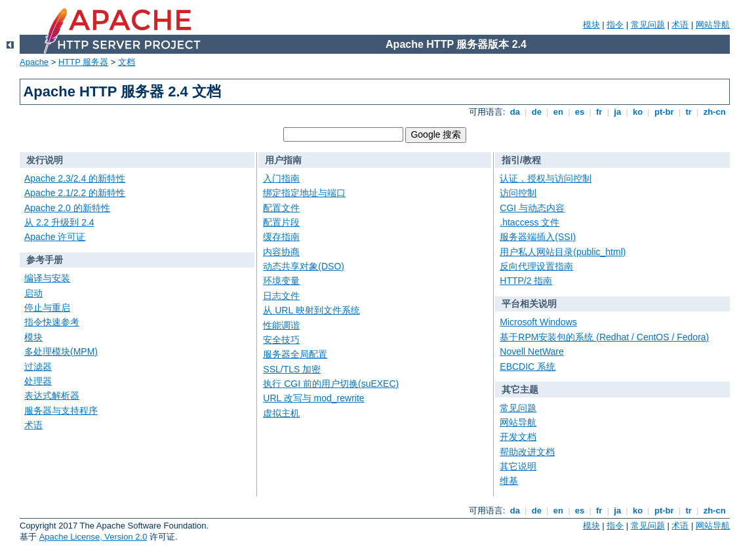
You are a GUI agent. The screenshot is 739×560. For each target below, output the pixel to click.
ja (618, 112)
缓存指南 (281, 237)
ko (637, 112)
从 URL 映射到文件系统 (311, 310)
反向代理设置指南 (536, 266)
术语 (680, 25)
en (558, 112)
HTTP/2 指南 (526, 281)
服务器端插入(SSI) (538, 237)
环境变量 (281, 281)
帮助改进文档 (527, 452)
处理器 (38, 381)
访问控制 (518, 193)
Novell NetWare (532, 351)
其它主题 (520, 390)
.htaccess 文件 (529, 222)
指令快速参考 (52, 322)
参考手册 (45, 260)
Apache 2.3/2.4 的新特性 (75, 178)
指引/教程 (521, 160)
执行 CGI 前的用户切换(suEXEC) (331, 384)
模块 (591, 25)
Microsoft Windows (538, 322)
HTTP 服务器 (83, 62)
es (580, 112)
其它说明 (518, 466)
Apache (34, 62)
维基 (509, 481)
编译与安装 (47, 278)
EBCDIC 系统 (528, 367)
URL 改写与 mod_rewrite (313, 398)
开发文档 (518, 437)
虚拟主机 (281, 413)
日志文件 (281, 296)
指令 (615, 25)
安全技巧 (281, 340)
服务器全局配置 (295, 354)
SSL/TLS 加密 (292, 369)
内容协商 (281, 252)
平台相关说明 (529, 304)
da (515, 112)
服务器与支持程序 (61, 410)
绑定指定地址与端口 (304, 193)
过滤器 (38, 367)
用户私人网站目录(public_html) (563, 252)
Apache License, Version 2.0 (93, 537)
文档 (127, 62)
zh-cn (714, 112)
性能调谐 (281, 325)
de (536, 112)
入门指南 (281, 178)
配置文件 (281, 208)
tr (689, 112)
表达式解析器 (52, 395)
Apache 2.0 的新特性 (67, 208)
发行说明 (45, 160)
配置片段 (281, 222)
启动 (33, 293)
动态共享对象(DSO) (304, 266)
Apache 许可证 (55, 237)
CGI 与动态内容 (532, 208)
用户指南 (283, 160)
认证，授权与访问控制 (546, 178)
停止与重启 (47, 308)
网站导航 (713, 25)
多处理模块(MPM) (61, 351)
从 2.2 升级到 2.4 (59, 222)
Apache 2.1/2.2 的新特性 (75, 193)
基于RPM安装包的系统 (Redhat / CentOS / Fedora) (604, 337)
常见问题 (648, 25)
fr (599, 112)
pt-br (664, 112)
